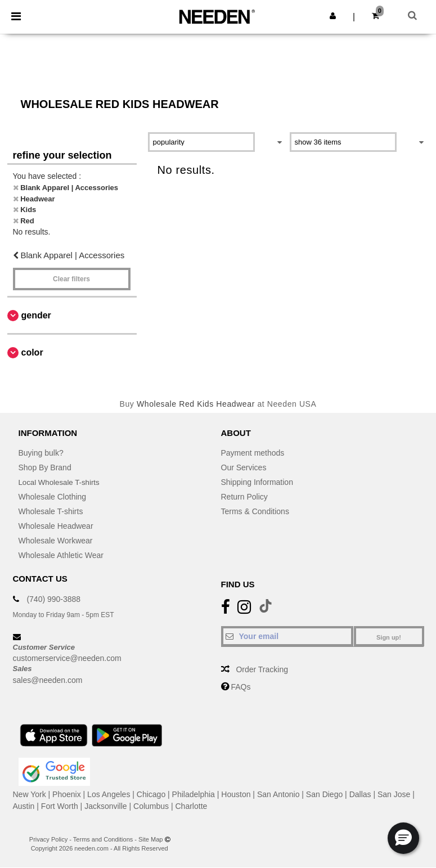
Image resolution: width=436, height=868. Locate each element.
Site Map (150, 839)
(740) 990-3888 (53, 599)
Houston (236, 794)
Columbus (151, 806)
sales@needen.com (48, 680)
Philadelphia (194, 794)
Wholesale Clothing (53, 497)
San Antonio (278, 794)
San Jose (394, 794)
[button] (333, 16)
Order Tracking (262, 669)
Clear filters (71, 279)
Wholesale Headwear (56, 526)
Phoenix (67, 794)
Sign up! (389, 637)
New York (30, 794)
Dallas (360, 794)
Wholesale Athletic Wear (61, 555)
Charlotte (192, 806)
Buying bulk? (41, 453)
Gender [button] (36, 315)
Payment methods (253, 453)
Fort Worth (60, 806)
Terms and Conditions (103, 839)
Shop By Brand (45, 467)
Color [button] (32, 352)
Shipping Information (257, 482)
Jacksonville (105, 806)
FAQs (241, 687)
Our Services (244, 467)
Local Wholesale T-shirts (61, 482)
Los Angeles (109, 794)
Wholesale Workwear (56, 541)
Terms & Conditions (255, 511)
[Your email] (287, 636)
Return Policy (244, 497)
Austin (24, 806)
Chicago (151, 794)
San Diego (324, 794)
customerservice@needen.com (67, 658)
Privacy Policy (48, 839)
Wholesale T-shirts (51, 511)
